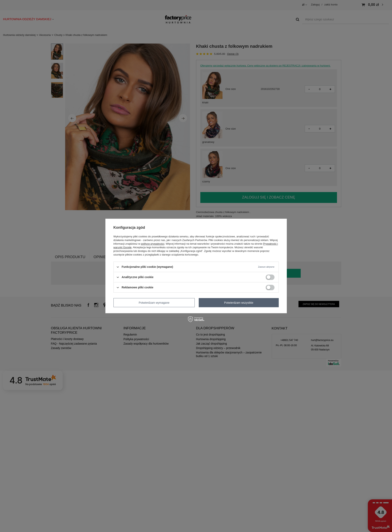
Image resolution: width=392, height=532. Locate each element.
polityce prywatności (153, 244)
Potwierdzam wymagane (154, 303)
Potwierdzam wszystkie (239, 303)
